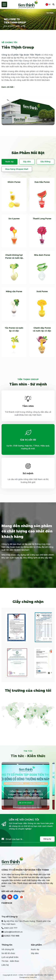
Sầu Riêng (45, 162)
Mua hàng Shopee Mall (17, 169)
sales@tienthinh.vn (13, 932)
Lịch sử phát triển (10, 957)
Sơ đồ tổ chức (8, 953)
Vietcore (33, 977)
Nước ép (9, 162)
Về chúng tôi (8, 949)
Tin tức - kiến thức (10, 961)
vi (48, 5)
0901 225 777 (11, 928)
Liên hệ (5, 965)
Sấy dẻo (27, 162)
